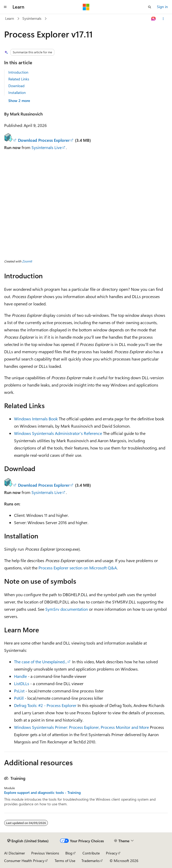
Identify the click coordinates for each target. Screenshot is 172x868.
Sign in (162, 7)
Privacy (112, 853)
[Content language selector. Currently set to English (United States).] (28, 841)
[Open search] (150, 7)
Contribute (91, 853)
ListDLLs (22, 683)
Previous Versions (45, 853)
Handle (20, 676)
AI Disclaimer (15, 853)
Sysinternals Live (47, 147)
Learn (10, 18)
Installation (17, 92)
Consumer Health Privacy (24, 861)
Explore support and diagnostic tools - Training (42, 793)
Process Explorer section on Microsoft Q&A (78, 568)
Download (16, 86)
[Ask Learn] (154, 19)
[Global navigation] (5, 7)
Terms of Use (65, 861)
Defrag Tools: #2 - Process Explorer (45, 705)
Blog (69, 853)
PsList (19, 691)
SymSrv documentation (67, 609)
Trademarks (91, 861)
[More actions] (163, 19)
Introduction (18, 72)
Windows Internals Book (36, 419)
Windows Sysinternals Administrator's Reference (58, 433)
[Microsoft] (86, 7)
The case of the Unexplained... (40, 662)
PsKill (19, 698)
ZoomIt (27, 261)
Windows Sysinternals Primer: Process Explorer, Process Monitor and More (81, 727)
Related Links (19, 79)
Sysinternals (32, 18)
